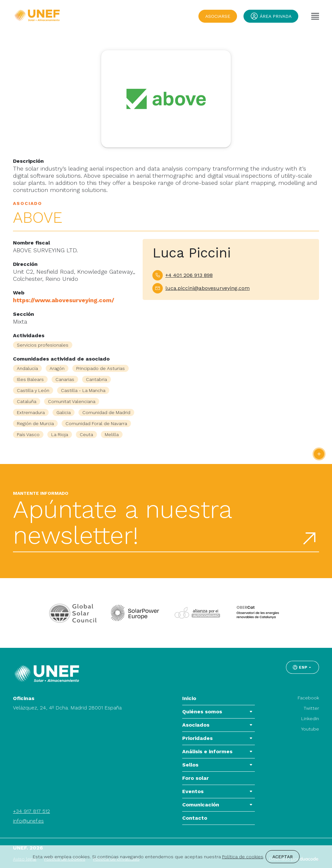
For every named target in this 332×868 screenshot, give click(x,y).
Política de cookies (243, 857)
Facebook (308, 698)
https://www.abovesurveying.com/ (64, 300)
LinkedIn (310, 719)
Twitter (311, 708)
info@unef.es (28, 821)
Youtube (310, 729)
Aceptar (283, 857)
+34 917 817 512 (31, 811)
